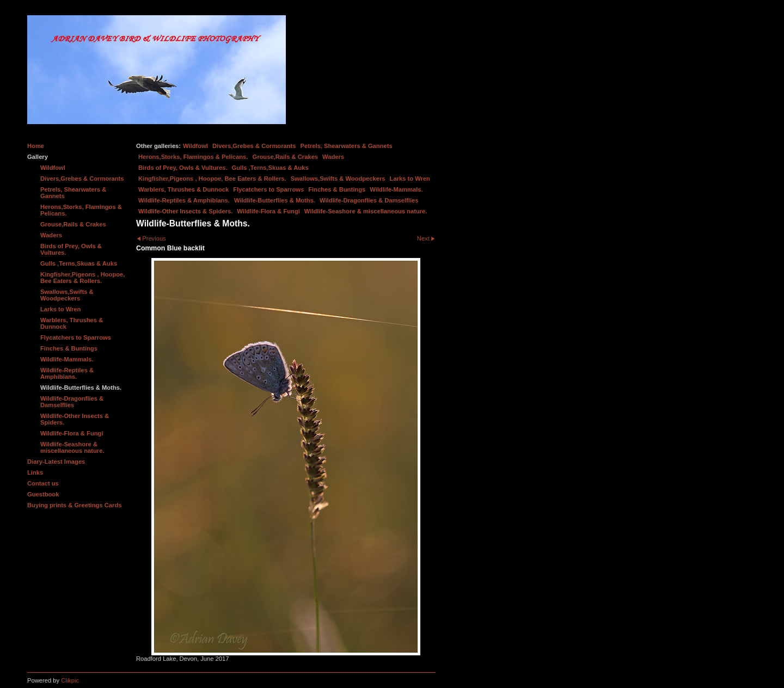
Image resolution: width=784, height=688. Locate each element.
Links (35, 472)
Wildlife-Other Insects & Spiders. (185, 211)
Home (36, 146)
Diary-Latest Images (56, 462)
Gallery (38, 157)
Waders (333, 157)
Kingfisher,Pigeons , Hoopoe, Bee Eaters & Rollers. (212, 179)
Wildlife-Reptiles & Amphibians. (184, 200)
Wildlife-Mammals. (396, 189)
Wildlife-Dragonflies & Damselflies (369, 200)
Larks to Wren (410, 179)
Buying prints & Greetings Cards (74, 505)
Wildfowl (195, 146)
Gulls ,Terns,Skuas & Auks (270, 168)
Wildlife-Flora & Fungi (268, 211)
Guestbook (43, 494)
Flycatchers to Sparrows (268, 189)
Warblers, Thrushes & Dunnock (183, 189)
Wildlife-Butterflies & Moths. (275, 200)
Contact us (43, 483)
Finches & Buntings (337, 189)
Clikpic (70, 680)
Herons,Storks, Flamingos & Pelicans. (193, 157)
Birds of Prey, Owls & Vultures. (183, 168)
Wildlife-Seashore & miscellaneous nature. (366, 211)
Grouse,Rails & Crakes (285, 157)
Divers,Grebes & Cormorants (254, 146)
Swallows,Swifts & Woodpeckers (338, 179)
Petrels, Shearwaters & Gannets (347, 146)
